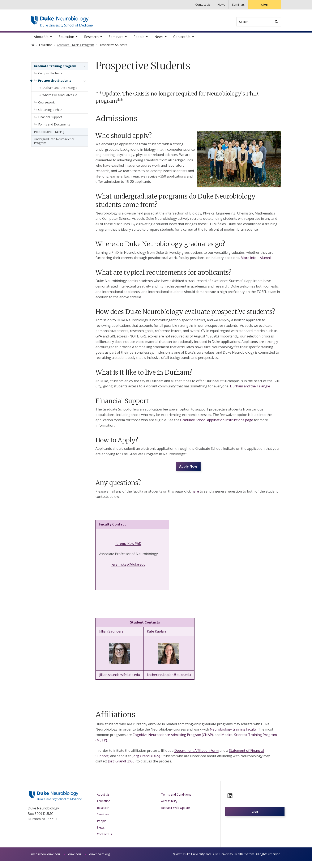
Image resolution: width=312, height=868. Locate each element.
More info (249, 261)
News (221, 5)
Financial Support (50, 120)
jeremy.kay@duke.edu (128, 572)
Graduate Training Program (55, 69)
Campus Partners (50, 76)
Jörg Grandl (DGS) (146, 763)
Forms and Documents (54, 127)
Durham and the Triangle (250, 389)
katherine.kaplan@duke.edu (169, 682)
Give (264, 5)
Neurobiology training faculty (233, 737)
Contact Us (203, 5)
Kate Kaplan (156, 638)
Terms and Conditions (176, 802)
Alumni (265, 261)
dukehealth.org (100, 861)
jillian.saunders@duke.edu (120, 682)
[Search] (276, 22)
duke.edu (74, 861)
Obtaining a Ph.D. (50, 113)
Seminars (238, 5)
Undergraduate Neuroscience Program (54, 144)
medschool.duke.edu (46, 861)
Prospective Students (55, 84)
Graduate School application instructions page (217, 423)
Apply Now (188, 472)
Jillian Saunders (111, 638)
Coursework (46, 105)
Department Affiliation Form (196, 758)
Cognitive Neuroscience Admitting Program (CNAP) (173, 742)
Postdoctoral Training (49, 135)
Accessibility (169, 808)
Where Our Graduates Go (60, 98)
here (195, 499)
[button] (84, 69)
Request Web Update (176, 815)
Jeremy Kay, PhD (129, 551)
